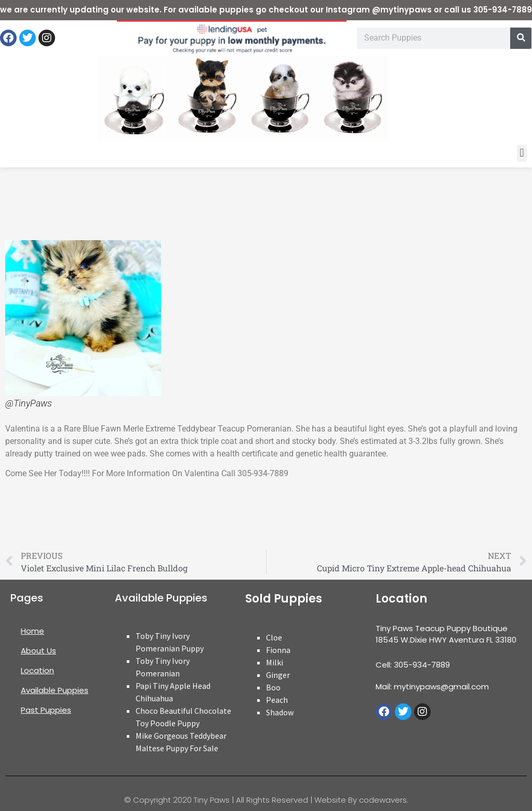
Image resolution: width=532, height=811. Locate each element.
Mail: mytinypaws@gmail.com (432, 686)
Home (32, 631)
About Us (38, 651)
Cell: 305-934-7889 (413, 665)
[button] (522, 153)
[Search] (521, 38)
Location (37, 670)
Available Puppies (55, 690)
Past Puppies (46, 710)
